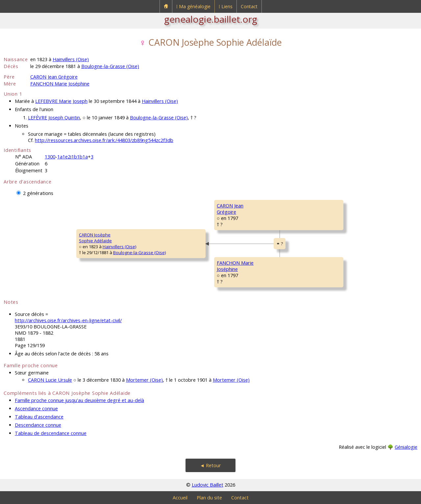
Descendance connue (38, 425)
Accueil (180, 498)
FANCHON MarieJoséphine (235, 266)
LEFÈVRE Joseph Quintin (54, 118)
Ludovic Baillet (208, 485)
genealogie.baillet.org (211, 19)
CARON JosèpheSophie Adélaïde (95, 238)
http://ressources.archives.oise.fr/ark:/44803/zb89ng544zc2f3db (104, 140)
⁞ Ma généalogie (193, 6)
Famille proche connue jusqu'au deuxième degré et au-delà (79, 400)
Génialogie (406, 447)
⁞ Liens (226, 6)
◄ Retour (210, 465)
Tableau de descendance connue (51, 433)
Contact (249, 6)
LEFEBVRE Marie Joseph (61, 101)
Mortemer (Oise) (144, 380)
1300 (50, 157)
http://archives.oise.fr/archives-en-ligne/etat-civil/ (68, 320)
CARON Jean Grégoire (54, 77)
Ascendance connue (36, 408)
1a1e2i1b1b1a (73, 157)
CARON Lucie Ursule (50, 380)
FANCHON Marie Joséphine (60, 84)
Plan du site (209, 498)
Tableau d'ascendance (39, 417)
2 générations (38, 193)
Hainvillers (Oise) (71, 59)
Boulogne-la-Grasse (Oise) (110, 66)
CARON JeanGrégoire (230, 209)
